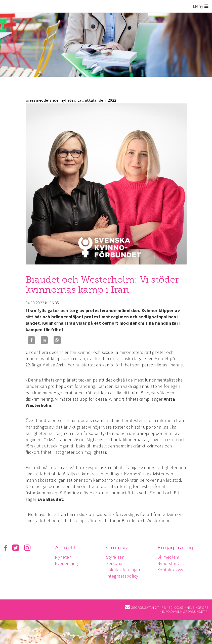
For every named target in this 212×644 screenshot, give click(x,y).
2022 (112, 100)
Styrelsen (117, 557)
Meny (201, 6)
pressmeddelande (42, 100)
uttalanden (95, 100)
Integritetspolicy (123, 576)
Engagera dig (177, 547)
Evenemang (67, 563)
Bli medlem (170, 557)
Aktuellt (66, 547)
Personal (116, 563)
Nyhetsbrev (171, 563)
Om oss (118, 547)
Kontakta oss (172, 570)
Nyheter (63, 557)
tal (80, 100)
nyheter (68, 100)
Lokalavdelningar (124, 570)
